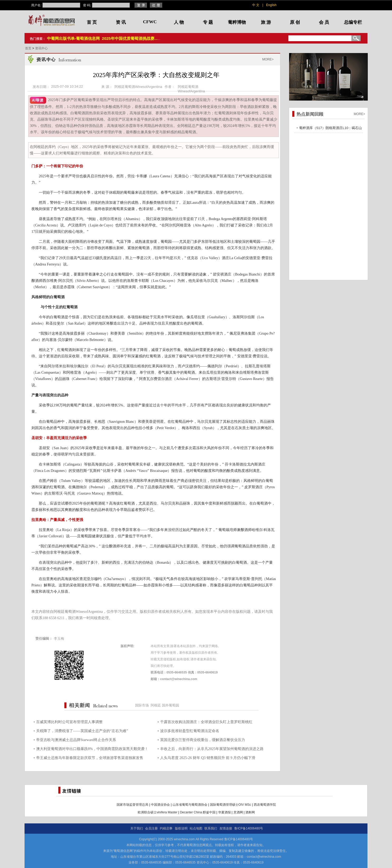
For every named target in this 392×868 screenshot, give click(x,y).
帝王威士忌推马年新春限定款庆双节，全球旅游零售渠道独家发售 (90, 758)
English (271, 5)
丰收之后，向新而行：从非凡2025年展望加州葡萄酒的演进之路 (212, 749)
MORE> (268, 59)
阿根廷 (156, 705)
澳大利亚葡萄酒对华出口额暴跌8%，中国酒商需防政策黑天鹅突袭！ (92, 749)
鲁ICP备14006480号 (249, 828)
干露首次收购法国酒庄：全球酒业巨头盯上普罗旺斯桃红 (206, 722)
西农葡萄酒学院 (265, 805)
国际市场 (142, 705)
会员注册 (151, 828)
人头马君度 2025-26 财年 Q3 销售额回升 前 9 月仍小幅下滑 (208, 758)
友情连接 (226, 828)
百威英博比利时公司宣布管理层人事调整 (69, 722)
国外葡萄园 (171, 705)
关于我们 (137, 828)
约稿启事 (166, 828)
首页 (29, 48)
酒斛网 (250, 812)
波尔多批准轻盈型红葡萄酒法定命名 (190, 731)
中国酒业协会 (160, 805)
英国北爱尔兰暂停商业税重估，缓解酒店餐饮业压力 (203, 740)
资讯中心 (41, 48)
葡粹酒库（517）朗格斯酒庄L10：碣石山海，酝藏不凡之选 (331, 129)
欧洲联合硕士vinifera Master (158, 812)
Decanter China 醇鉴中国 (198, 812)
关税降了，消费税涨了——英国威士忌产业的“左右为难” (82, 731)
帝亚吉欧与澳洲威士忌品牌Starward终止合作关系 (76, 740)
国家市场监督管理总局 (132, 805)
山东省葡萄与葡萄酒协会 (190, 805)
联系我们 (211, 828)
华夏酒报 (224, 812)
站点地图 (196, 828)
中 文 (256, 5)
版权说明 (181, 828)
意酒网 (238, 812)
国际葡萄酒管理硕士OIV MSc (231, 805)
